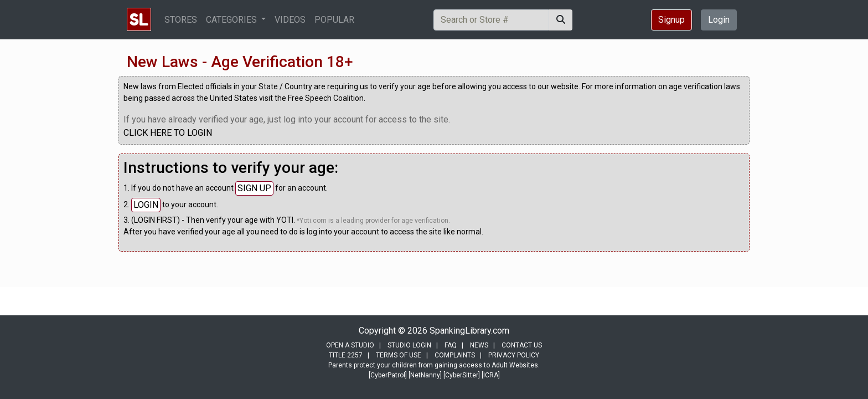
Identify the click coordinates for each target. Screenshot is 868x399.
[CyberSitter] (462, 375)
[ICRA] (491, 375)
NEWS (479, 345)
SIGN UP (254, 188)
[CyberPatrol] (388, 375)
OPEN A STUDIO (350, 345)
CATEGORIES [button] (232, 20)
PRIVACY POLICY (514, 355)
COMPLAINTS (455, 355)
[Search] (491, 20)
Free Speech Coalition (326, 98)
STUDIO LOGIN (409, 345)
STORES (181, 20)
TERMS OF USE (399, 355)
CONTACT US (522, 345)
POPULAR (334, 20)
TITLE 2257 (346, 355)
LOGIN (146, 205)
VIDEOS (290, 20)
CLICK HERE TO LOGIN (168, 133)
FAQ (451, 345)
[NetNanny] (425, 375)
